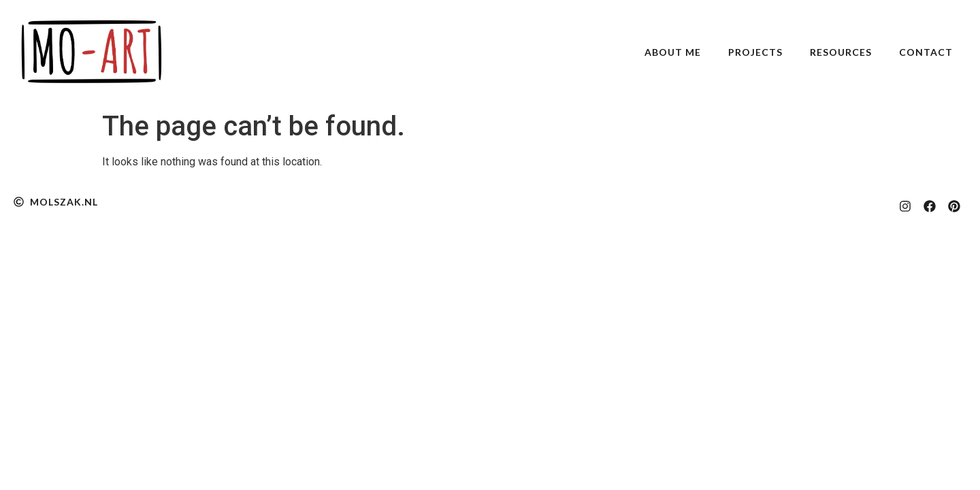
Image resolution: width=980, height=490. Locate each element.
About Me (673, 52)
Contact (926, 52)
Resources (841, 52)
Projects (755, 52)
